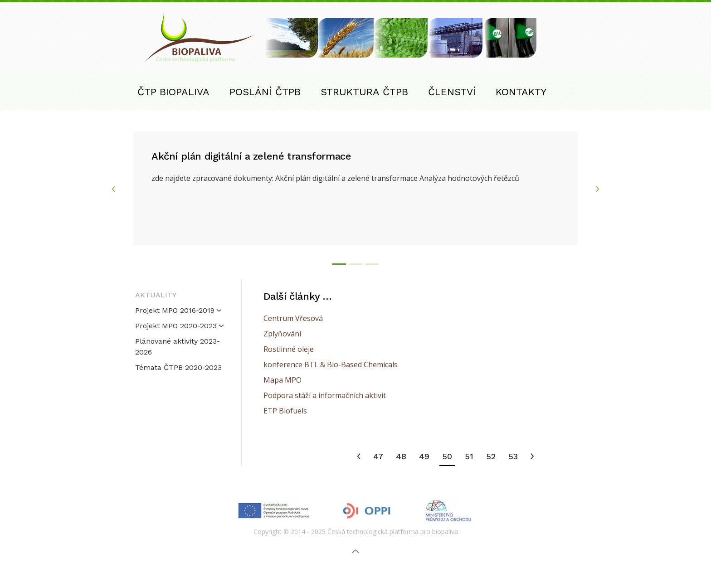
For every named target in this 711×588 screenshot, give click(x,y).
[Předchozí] (359, 457)
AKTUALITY (156, 295)
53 (513, 456)
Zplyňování (282, 334)
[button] (570, 92)
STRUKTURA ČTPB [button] (364, 92)
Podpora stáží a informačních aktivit (325, 395)
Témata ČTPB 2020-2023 (178, 367)
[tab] (339, 264)
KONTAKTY (521, 92)
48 (401, 456)
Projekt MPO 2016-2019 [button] (178, 310)
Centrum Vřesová (293, 318)
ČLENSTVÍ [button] (452, 92)
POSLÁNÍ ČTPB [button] (265, 92)
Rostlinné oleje (289, 349)
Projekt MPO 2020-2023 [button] (180, 326)
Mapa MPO (282, 380)
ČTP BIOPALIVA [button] (173, 92)
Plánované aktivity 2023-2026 (178, 347)
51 (469, 456)
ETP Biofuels (285, 411)
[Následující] (532, 457)
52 (491, 456)
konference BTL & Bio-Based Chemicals (331, 364)
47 (378, 456)
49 (424, 456)
